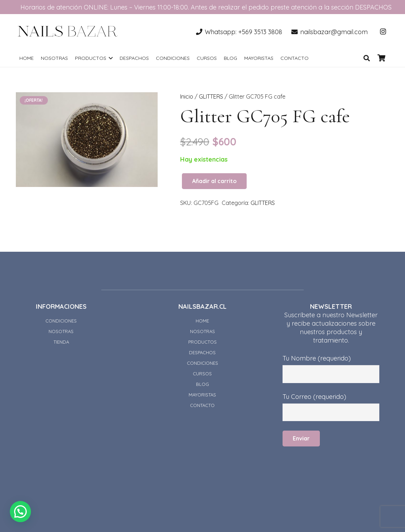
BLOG (202, 384)
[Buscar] (367, 58)
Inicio (187, 96)
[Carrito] (381, 58)
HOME (202, 321)
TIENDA (61, 342)
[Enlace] (68, 32)
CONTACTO (202, 405)
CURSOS (202, 374)
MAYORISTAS (202, 395)
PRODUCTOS (202, 342)
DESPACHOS (202, 352)
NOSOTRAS (61, 331)
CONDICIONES (61, 321)
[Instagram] (383, 32)
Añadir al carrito (214, 181)
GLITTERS (211, 96)
